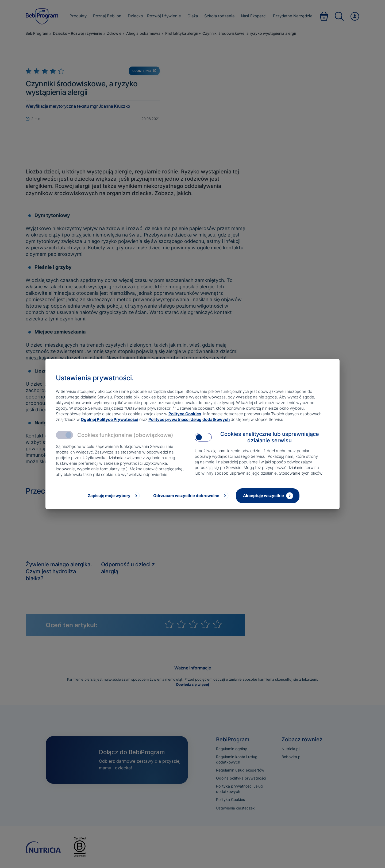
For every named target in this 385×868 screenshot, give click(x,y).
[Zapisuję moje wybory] (113, 496)
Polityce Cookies (185, 414)
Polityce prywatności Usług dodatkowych (189, 419)
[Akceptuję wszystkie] (268, 496)
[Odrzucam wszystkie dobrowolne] (190, 496)
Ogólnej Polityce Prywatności (109, 419)
